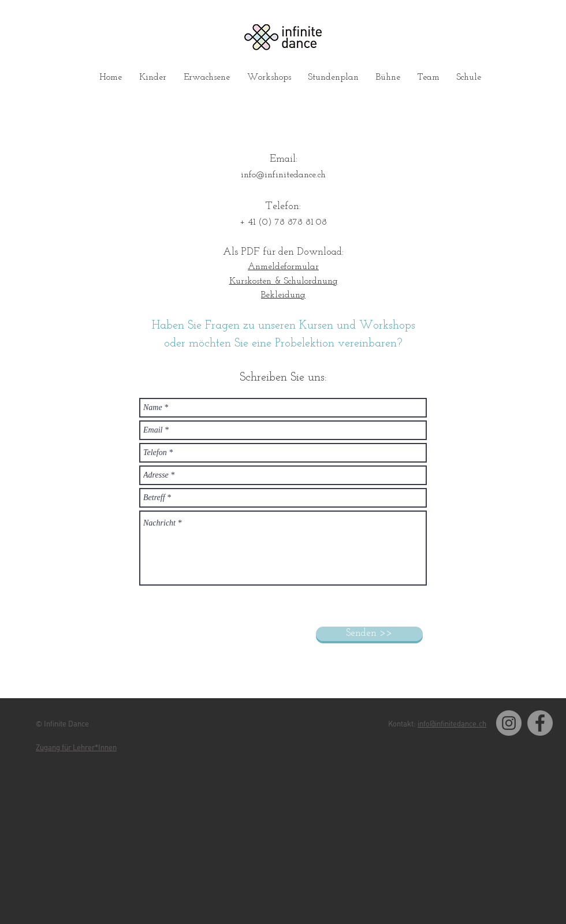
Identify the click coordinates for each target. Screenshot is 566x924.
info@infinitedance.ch (283, 175)
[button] (153, 77)
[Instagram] (509, 723)
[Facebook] (540, 723)
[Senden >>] (369, 634)
